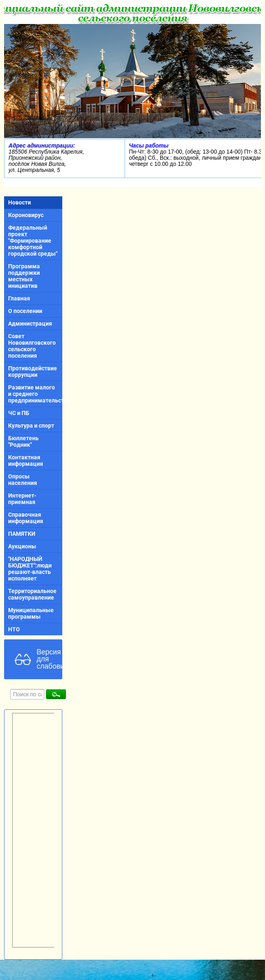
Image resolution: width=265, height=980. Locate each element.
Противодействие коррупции (33, 372)
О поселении (25, 311)
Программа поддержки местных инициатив (24, 276)
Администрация (30, 324)
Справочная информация (26, 518)
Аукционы (22, 546)
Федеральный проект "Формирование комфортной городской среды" (33, 241)
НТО (14, 629)
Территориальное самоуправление (32, 594)
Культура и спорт (31, 426)
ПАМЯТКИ (22, 534)
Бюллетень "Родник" (23, 441)
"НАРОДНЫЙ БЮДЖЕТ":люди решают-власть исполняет (30, 569)
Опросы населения (23, 480)
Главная (19, 298)
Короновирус (26, 215)
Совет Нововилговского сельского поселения (32, 346)
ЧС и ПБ (19, 413)
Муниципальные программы (31, 613)
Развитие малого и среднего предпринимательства (35, 394)
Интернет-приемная (22, 499)
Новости (20, 202)
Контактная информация (26, 461)
